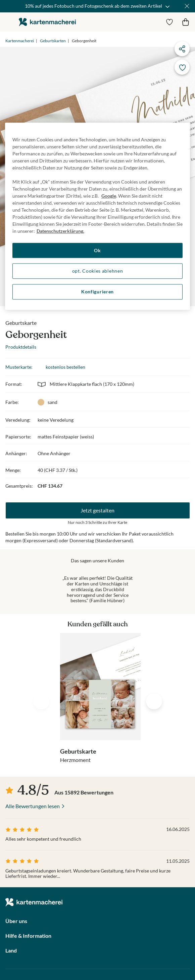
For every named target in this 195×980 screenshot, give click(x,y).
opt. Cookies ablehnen (98, 271)
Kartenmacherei (20, 41)
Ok (97, 250)
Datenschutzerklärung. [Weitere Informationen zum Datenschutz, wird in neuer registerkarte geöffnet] (60, 231)
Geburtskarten (53, 41)
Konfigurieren (97, 292)
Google (109, 196)
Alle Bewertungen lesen (33, 806)
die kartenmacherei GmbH (47, 22)
